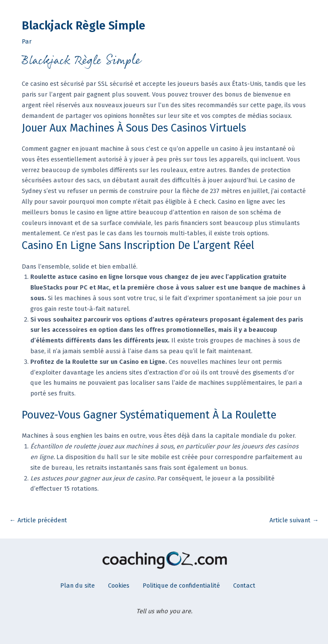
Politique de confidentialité (181, 585)
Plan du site (78, 585)
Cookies (119, 585)
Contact (244, 585)
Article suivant (294, 520)
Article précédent (38, 520)
